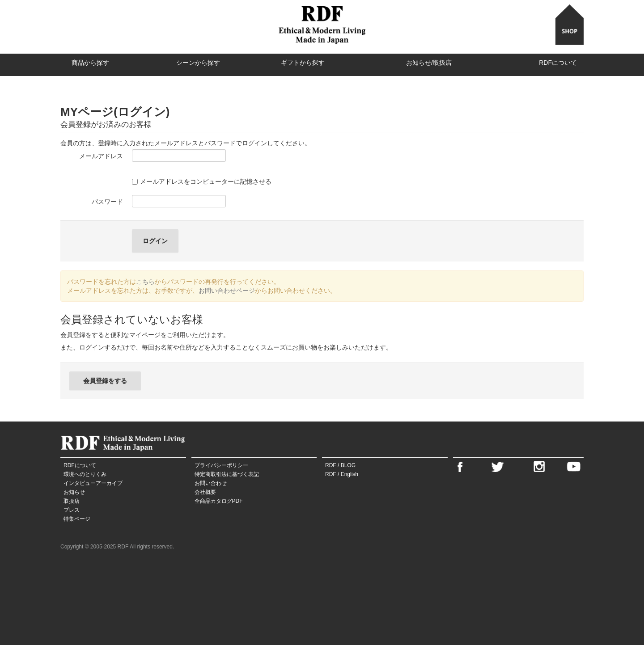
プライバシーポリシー (221, 465)
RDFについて (558, 63)
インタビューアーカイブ (93, 483)
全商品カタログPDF (219, 501)
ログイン (155, 241)
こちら (145, 282)
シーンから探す (198, 63)
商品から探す (90, 63)
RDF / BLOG (340, 465)
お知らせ (74, 492)
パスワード (107, 202)
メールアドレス (101, 156)
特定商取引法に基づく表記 (227, 474)
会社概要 (205, 492)
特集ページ (77, 519)
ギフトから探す (303, 63)
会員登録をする (105, 381)
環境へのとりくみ (85, 474)
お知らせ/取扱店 (429, 63)
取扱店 (72, 501)
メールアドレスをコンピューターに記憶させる (202, 181)
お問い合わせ (211, 483)
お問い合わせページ (227, 291)
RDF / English (342, 474)
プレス (72, 510)
